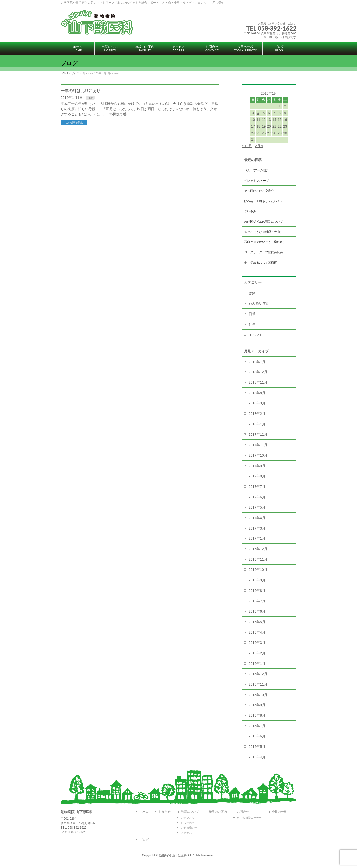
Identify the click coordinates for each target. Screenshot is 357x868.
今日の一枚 (279, 812)
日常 (90, 98)
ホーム (144, 812)
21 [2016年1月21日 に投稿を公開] (274, 126)
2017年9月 (257, 466)
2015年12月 (258, 674)
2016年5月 (257, 622)
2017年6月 (257, 497)
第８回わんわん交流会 (259, 191)
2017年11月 (258, 445)
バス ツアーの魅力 (256, 170)
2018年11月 (258, 382)
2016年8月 (257, 591)
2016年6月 (257, 611)
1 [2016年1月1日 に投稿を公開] (280, 106)
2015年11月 (258, 684)
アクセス (186, 833)
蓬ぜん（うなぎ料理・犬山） (264, 232)
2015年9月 (257, 705)
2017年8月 (257, 476)
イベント (256, 335)
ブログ (144, 840)
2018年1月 (257, 424)
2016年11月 (258, 559)
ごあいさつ (188, 818)
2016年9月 (257, 580)
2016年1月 (257, 664)
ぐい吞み (250, 211)
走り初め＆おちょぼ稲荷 (261, 263)
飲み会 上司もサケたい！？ (264, 201)
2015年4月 (257, 757)
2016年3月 (257, 643)
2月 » (259, 146)
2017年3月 (257, 528)
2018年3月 (257, 403)
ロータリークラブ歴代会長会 (264, 252)
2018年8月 (257, 393)
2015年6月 (257, 736)
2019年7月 (257, 362)
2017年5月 (257, 507)
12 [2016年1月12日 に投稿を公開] (264, 120)
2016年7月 (257, 601)
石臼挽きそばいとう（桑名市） (265, 242)
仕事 (252, 324)
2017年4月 (257, 518)
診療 (252, 293)
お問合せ (243, 812)
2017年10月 (258, 455)
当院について (190, 812)
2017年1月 (257, 538)
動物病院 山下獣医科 (173, 855)
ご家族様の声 (189, 828)
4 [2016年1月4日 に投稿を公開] (258, 113)
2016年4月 (257, 632)
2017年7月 (257, 487)
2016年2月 (257, 653)
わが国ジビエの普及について (264, 222)
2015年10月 (258, 695)
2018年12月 (258, 372)
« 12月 (247, 146)
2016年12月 (258, 549)
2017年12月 (258, 434)
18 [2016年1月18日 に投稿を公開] (258, 126)
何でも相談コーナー (249, 818)
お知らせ (165, 812)
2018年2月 (257, 414)
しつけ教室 (188, 823)
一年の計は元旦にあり (81, 91)
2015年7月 (257, 726)
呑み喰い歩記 (259, 303)
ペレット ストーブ (256, 181)
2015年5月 (257, 747)
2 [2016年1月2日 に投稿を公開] (285, 106)
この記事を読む (74, 122)
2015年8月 (257, 715)
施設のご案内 (218, 812)
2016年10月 (258, 570)
